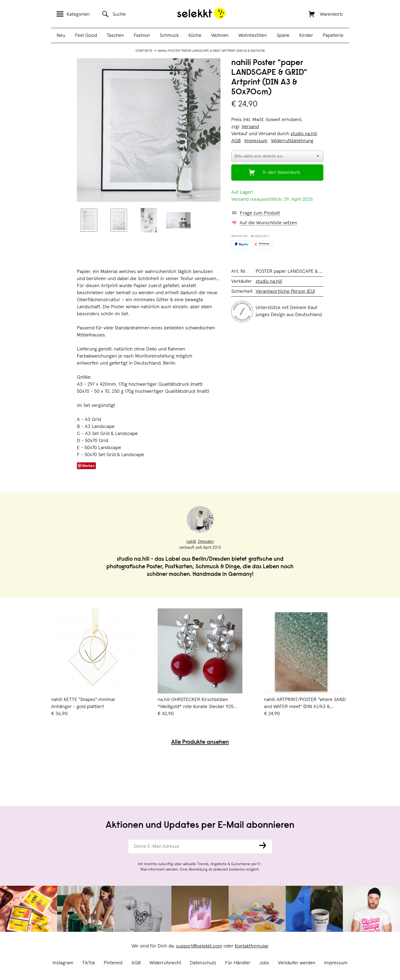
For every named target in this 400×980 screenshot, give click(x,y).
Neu (61, 35)
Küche (195, 35)
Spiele (283, 35)
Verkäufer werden (297, 963)
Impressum (336, 963)
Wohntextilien (253, 35)
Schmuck (169, 35)
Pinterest (113, 963)
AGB (136, 963)
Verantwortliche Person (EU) (285, 291)
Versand (250, 127)
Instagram (63, 963)
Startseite (144, 51)
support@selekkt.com (199, 946)
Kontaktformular (252, 946)
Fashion (142, 35)
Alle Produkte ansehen (200, 743)
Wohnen (220, 35)
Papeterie (333, 35)
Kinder (306, 35)
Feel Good (86, 35)
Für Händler (238, 963)
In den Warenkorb (281, 173)
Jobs (264, 963)
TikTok (89, 963)
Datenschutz (203, 963)
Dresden (206, 541)
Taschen (115, 35)
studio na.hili (304, 134)
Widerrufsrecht (165, 963)
